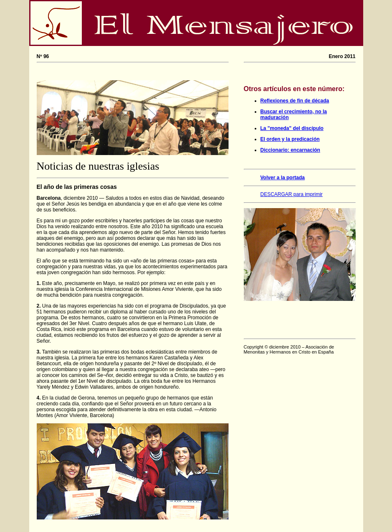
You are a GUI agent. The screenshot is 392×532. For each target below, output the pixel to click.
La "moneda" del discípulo (292, 128)
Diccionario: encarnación (290, 150)
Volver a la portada (283, 178)
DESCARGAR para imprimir (292, 194)
